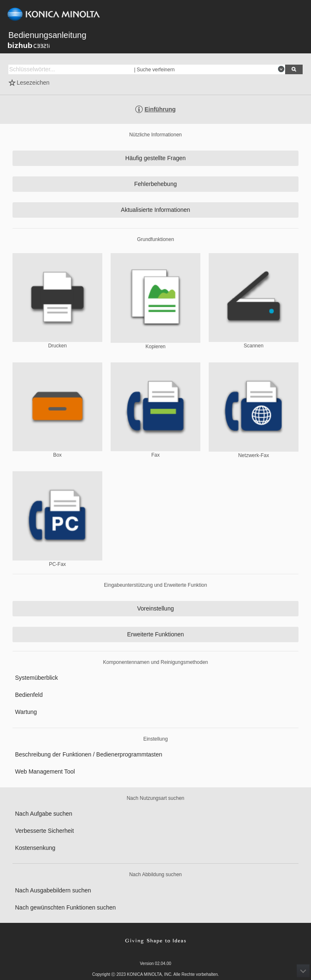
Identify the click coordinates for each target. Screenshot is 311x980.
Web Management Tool (45, 771)
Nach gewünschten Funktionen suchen (65, 907)
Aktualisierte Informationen (156, 210)
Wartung (26, 712)
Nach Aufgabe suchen (44, 814)
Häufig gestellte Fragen (155, 158)
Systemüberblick (37, 678)
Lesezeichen (33, 83)
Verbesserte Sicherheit (44, 831)
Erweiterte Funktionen (155, 634)
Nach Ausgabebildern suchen (53, 890)
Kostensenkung (35, 848)
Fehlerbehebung (156, 184)
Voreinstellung (156, 608)
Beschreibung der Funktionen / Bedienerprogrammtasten (89, 754)
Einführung (160, 109)
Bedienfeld (29, 695)
